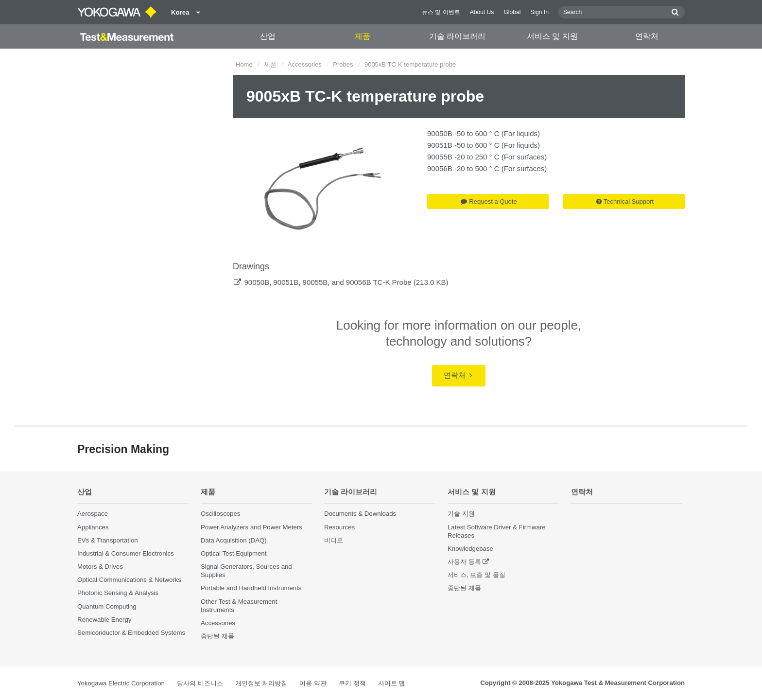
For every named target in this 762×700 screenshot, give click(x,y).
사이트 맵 (392, 683)
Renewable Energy (104, 620)
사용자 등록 (464, 562)
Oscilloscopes (220, 514)
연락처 (647, 36)
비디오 (334, 540)
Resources (339, 527)
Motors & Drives (100, 567)
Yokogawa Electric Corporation (121, 683)
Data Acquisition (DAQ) (234, 540)
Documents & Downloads (360, 514)
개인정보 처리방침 (261, 683)
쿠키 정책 (352, 683)
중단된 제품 (217, 636)
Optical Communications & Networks (129, 580)
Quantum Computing (107, 606)
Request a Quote (489, 201)
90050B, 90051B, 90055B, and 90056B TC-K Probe (328, 282)
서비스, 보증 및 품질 (476, 575)
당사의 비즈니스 (200, 683)
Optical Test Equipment (234, 553)
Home (244, 64)
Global (512, 12)
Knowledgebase (470, 549)
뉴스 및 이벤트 (441, 12)
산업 (268, 36)
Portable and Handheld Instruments (251, 588)
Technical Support (625, 201)
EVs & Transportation (108, 540)
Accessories (305, 64)
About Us (482, 12)
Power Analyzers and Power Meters (251, 527)
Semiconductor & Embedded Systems (131, 633)
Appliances (93, 527)
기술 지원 (461, 514)
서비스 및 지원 (552, 36)
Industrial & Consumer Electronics (126, 553)
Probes (343, 64)
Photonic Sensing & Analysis (118, 593)
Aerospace (93, 514)
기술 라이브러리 (457, 36)
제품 (363, 36)
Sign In (539, 12)
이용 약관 (313, 683)
